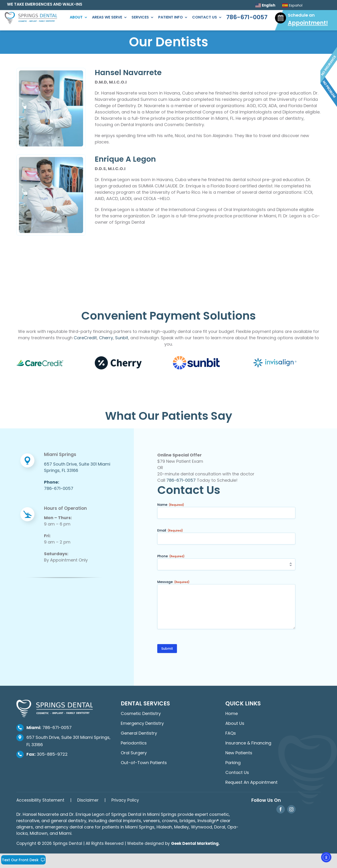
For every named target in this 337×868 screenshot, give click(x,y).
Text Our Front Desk (24, 860)
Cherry (106, 338)
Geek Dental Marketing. (195, 843)
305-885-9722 (47, 754)
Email (170, 530)
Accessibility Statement (40, 800)
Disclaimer (88, 800)
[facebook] (281, 809)
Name (171, 505)
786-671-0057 (181, 480)
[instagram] (291, 809)
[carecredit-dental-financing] (40, 362)
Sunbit (122, 338)
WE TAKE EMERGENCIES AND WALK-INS (45, 4)
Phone (171, 556)
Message (173, 582)
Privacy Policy (125, 800)
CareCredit (85, 338)
